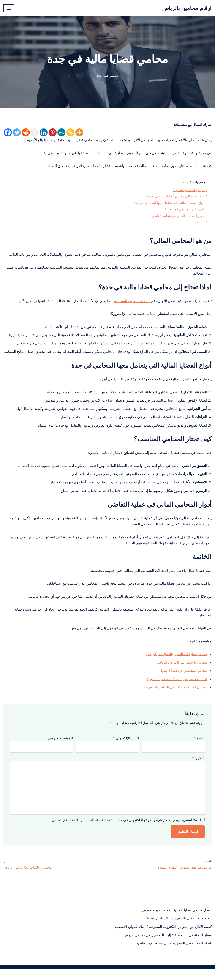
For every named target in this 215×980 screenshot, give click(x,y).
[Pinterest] (53, 133)
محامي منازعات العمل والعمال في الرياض (177, 662)
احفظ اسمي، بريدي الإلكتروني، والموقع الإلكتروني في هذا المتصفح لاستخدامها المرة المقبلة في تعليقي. (126, 830)
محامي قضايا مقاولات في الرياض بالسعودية (176, 695)
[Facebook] (8, 133)
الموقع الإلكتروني (60, 747)
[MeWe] (61, 133)
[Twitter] (17, 133)
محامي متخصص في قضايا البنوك (183, 679)
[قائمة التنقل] (9, 8)
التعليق (199, 767)
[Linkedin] (44, 133)
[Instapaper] (35, 133)
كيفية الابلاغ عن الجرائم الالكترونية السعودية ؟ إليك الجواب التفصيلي (163, 938)
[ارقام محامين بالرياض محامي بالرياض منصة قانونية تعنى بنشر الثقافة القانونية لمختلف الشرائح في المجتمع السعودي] (187, 8)
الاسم (199, 747)
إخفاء (186, 183)
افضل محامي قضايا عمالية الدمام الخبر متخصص (177, 921)
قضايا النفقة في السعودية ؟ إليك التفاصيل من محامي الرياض (168, 946)
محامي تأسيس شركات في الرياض (182, 670)
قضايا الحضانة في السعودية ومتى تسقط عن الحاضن (174, 955)
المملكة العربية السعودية (132, 304)
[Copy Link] (70, 133)
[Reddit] (26, 133)
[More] (79, 133)
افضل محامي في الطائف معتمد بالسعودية (177, 687)
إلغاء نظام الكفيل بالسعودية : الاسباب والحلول (178, 929)
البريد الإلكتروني (126, 747)
